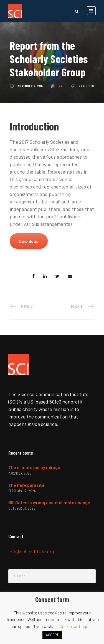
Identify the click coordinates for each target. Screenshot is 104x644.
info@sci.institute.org (31, 551)
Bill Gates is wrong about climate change (49, 502)
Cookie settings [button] (74, 626)
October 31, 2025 (22, 508)
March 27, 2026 (20, 473)
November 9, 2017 (31, 86)
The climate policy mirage (34, 467)
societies (86, 86)
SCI (61, 86)
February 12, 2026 (22, 491)
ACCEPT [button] (52, 635)
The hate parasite (26, 485)
